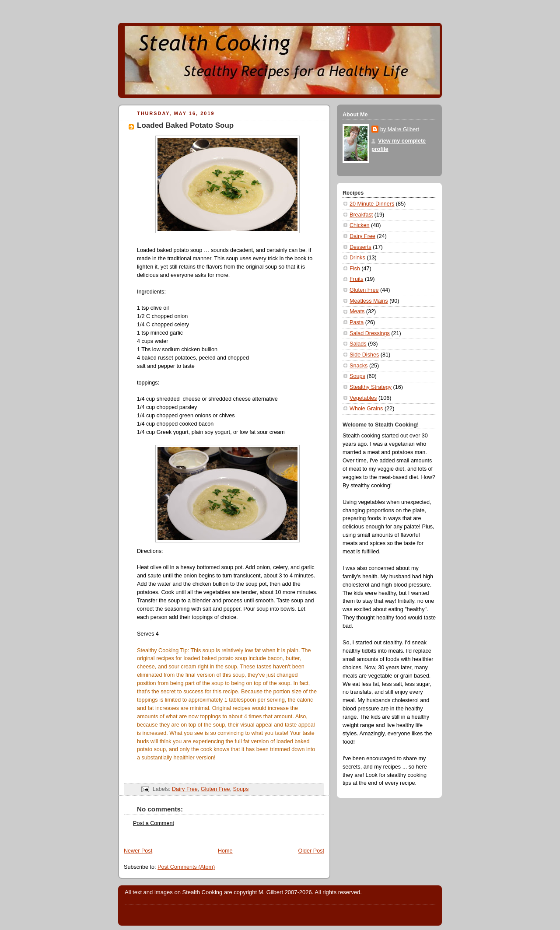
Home (225, 851)
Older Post (311, 851)
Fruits (357, 279)
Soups (241, 789)
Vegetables (363, 398)
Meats (357, 311)
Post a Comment (154, 823)
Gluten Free (215, 789)
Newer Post (138, 851)
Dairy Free (185, 789)
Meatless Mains (369, 301)
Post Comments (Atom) (186, 867)
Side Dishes (364, 355)
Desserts (360, 247)
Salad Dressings (370, 333)
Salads (358, 344)
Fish (355, 269)
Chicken (360, 225)
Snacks (359, 366)
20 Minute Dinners (372, 204)
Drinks (357, 258)
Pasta (357, 322)
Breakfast (361, 215)
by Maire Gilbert (400, 129)
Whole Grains (366, 409)
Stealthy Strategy (371, 387)
